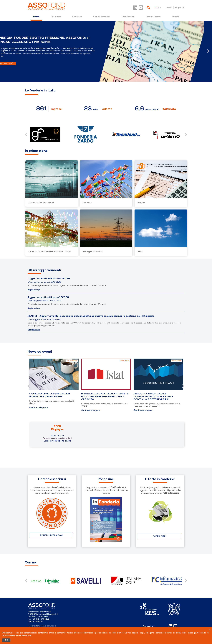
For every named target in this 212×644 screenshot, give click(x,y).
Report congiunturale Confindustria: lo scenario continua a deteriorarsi (153, 396)
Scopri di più (18, 64)
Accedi (169, 7)
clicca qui (192, 633)
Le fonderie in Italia (40, 90)
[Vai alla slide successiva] (208, 51)
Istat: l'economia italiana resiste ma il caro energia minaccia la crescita (105, 396)
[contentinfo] (45, 581)
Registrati (180, 7)
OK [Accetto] (6, 640)
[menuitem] (36, 17)
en (160, 7)
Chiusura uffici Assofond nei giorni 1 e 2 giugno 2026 (49, 395)
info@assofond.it (36, 621)
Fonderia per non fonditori (57, 438)
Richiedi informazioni (51, 535)
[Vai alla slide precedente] (4, 51)
